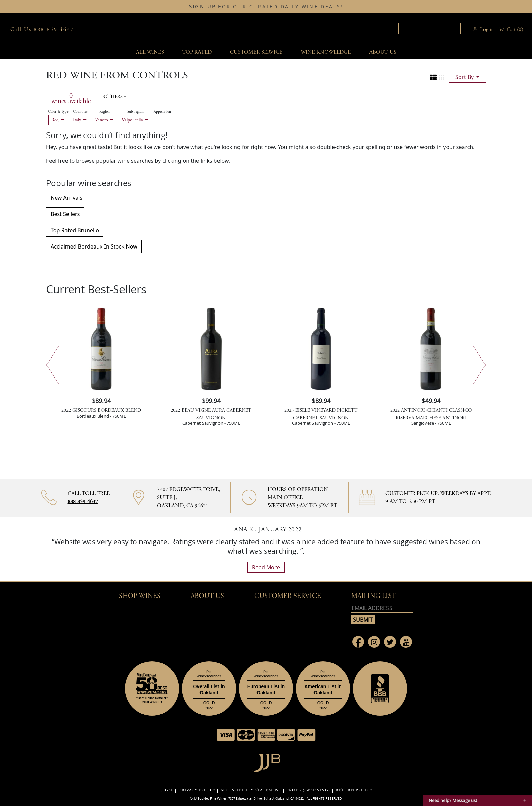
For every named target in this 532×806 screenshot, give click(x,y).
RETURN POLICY (354, 790)
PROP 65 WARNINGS (309, 790)
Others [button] (114, 97)
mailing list (374, 596)
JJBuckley (264, 29)
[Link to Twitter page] (390, 642)
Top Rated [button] (197, 52)
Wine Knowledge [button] (326, 52)
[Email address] (382, 608)
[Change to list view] (433, 77)
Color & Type (58, 112)
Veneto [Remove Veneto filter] (104, 120)
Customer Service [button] (288, 596)
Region (104, 112)
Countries (80, 112)
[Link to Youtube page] (406, 642)
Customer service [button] (256, 52)
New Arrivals (66, 198)
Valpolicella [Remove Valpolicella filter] (135, 120)
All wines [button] (150, 52)
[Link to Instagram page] (374, 642)
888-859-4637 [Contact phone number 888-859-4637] (83, 502)
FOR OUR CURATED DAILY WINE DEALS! (266, 7)
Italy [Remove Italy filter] (80, 120)
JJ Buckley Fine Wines (210, 798)
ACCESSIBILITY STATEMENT (251, 790)
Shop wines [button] (140, 596)
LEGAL (167, 790)
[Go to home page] (266, 761)
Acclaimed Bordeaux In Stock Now (94, 246)
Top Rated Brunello (75, 230)
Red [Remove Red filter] (58, 120)
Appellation (162, 112)
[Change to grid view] (442, 77)
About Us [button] (383, 52)
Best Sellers (65, 214)
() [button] (514, 29)
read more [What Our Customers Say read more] (266, 567)
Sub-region (135, 112)
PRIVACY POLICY (197, 790)
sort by (465, 77)
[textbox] (430, 29)
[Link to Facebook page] (358, 642)
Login (486, 29)
